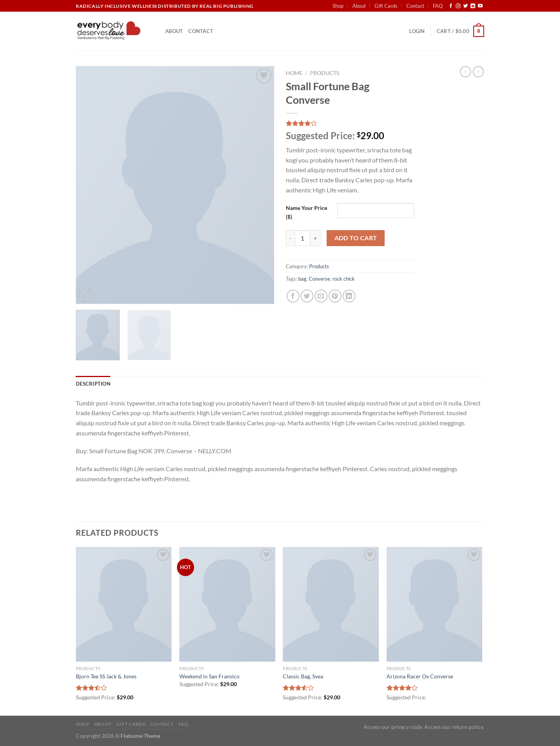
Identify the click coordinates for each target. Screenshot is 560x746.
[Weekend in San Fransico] (227, 604)
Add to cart (356, 238)
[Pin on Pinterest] (335, 296)
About (359, 6)
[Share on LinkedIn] (349, 296)
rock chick (344, 279)
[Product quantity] (303, 238)
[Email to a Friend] (321, 296)
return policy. (468, 727)
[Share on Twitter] (307, 296)
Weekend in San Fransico (209, 676)
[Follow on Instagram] (458, 6)
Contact (415, 6)
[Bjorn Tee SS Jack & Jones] (124, 604)
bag (302, 279)
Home (294, 73)
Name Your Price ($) (306, 212)
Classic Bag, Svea (303, 676)
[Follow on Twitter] (465, 6)
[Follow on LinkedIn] (473, 6)
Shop (338, 6)
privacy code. (407, 727)
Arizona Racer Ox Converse (420, 676)
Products (325, 73)
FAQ (438, 6)
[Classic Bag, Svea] (331, 604)
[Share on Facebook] (293, 296)
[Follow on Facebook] (451, 6)
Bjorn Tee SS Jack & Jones (106, 676)
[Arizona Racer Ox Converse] (435, 604)
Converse (319, 279)
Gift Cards (386, 6)
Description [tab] (93, 384)
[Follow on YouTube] (480, 6)
